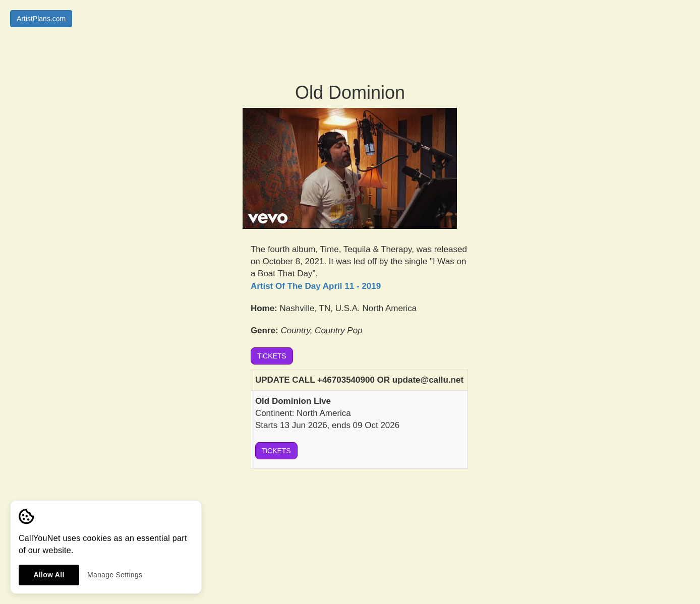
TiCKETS (272, 356)
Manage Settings (115, 575)
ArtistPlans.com (41, 19)
